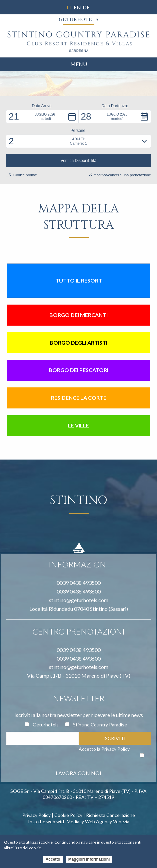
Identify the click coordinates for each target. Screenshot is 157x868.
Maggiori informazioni (89, 861)
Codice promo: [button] (22, 175)
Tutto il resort (79, 280)
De (86, 7)
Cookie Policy (68, 815)
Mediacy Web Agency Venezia (98, 821)
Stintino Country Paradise (100, 725)
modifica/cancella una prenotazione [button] (119, 175)
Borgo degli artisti (78, 342)
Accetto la (104, 749)
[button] (42, 117)
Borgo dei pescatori (78, 370)
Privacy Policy (115, 749)
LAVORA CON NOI (78, 773)
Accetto (53, 861)
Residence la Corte (79, 398)
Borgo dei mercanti (78, 315)
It (69, 7)
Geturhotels (46, 725)
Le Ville (78, 425)
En (77, 7)
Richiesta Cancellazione (110, 815)
